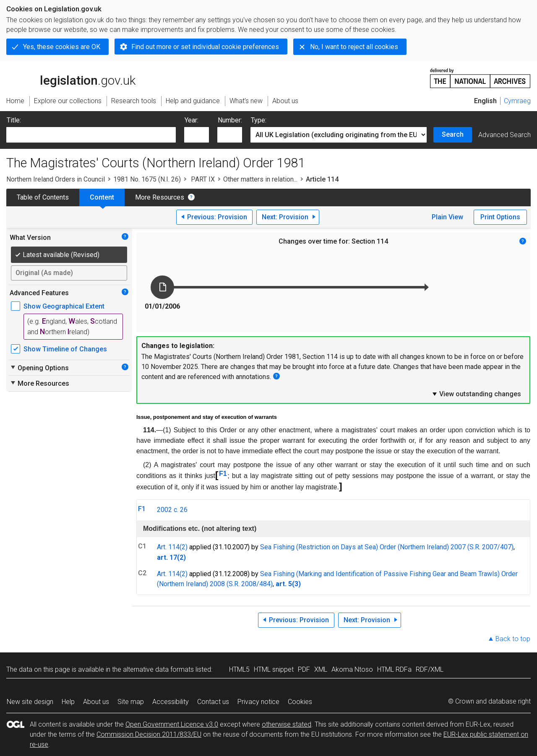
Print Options (500, 217)
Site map (131, 702)
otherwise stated (287, 724)
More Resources (160, 197)
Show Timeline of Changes (65, 349)
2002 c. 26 (172, 510)
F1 (223, 474)
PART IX (202, 179)
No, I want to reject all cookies (354, 47)
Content (102, 197)
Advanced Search (504, 135)
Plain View (447, 217)
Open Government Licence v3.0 (172, 724)
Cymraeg (517, 101)
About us (96, 702)
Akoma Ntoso (352, 669)
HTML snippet (274, 669)
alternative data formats (158, 669)
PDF (304, 669)
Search (453, 134)
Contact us (213, 702)
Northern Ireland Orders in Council (56, 179)
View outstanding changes (476, 394)
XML (321, 669)
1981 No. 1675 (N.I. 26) (147, 179)
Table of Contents (43, 197)
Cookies (300, 702)
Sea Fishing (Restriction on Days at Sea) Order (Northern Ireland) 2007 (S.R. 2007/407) (387, 547)
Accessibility (171, 702)
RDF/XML (430, 669)
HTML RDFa (394, 669)
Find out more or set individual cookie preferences (205, 47)
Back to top (513, 639)
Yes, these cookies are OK (62, 47)
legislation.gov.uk (71, 78)
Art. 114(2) (172, 547)
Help (68, 702)
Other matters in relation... (260, 179)
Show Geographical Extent (64, 306)
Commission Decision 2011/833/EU (149, 734)
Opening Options (39, 368)
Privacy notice (258, 702)
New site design (30, 702)
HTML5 (239, 669)
